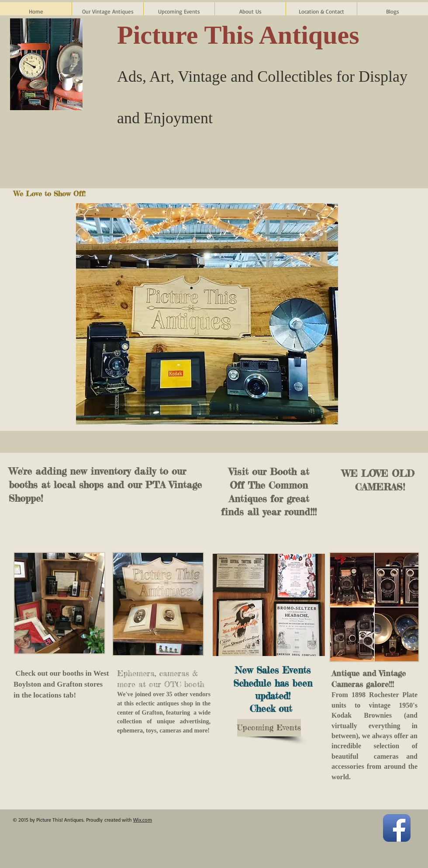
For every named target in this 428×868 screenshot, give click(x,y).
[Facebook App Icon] (397, 828)
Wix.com (143, 820)
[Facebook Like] (373, 149)
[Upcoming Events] (269, 728)
